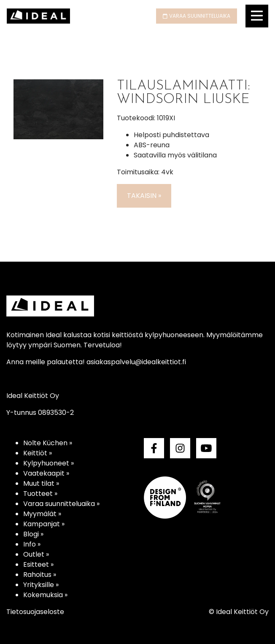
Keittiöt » (38, 453)
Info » (32, 544)
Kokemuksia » (45, 595)
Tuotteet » (40, 494)
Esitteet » (38, 564)
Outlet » (36, 554)
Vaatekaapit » (46, 473)
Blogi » (33, 534)
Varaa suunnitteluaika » (61, 504)
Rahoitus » (40, 575)
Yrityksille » (41, 585)
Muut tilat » (41, 483)
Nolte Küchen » (48, 443)
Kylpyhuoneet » (49, 463)
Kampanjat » (44, 524)
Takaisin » (144, 196)
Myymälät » (42, 514)
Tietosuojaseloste (35, 612)
